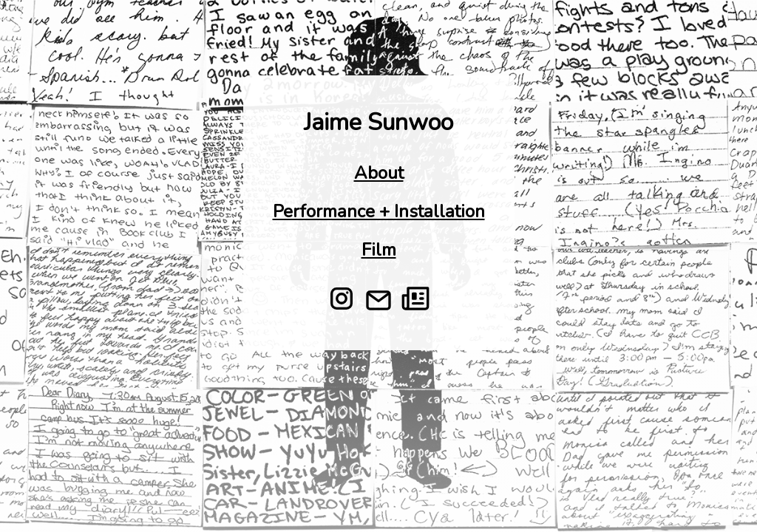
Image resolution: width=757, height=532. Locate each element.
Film (379, 250)
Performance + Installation (379, 211)
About (379, 173)
